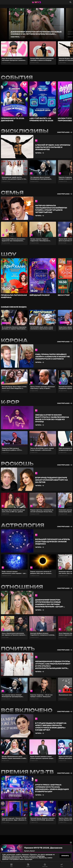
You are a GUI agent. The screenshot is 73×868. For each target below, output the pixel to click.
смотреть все (65, 132)
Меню (11, 865)
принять (65, 856)
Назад (62, 865)
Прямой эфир (45, 865)
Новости (28, 865)
